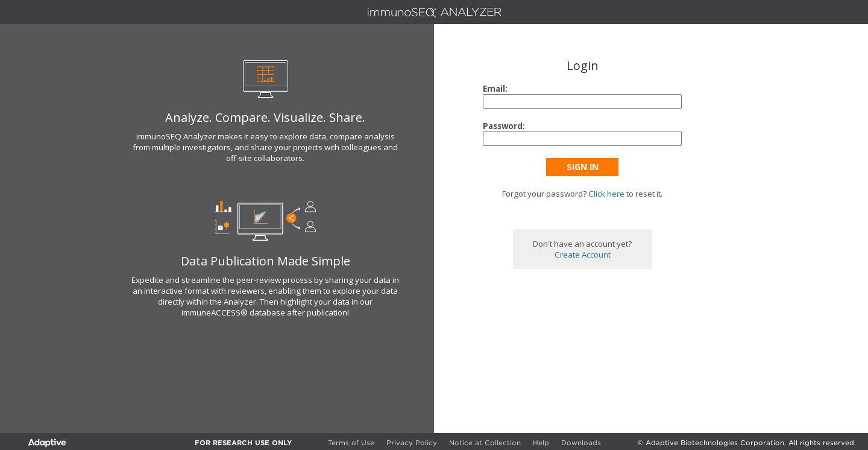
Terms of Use (351, 443)
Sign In (583, 167)
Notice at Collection (485, 443)
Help (541, 443)
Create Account (583, 255)
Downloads (581, 443)
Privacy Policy (412, 443)
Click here (606, 194)
